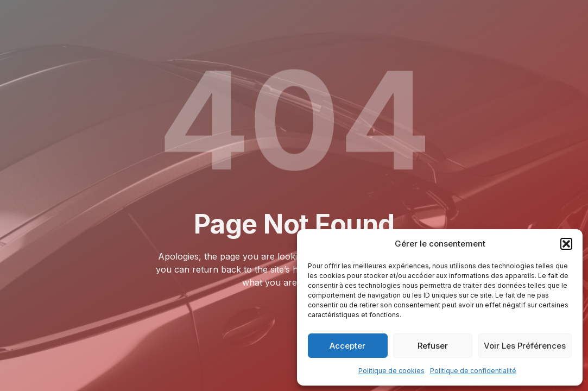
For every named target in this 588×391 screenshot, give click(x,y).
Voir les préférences (525, 346)
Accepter (347, 346)
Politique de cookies (391, 371)
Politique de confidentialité (473, 371)
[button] (566, 244)
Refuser (433, 346)
